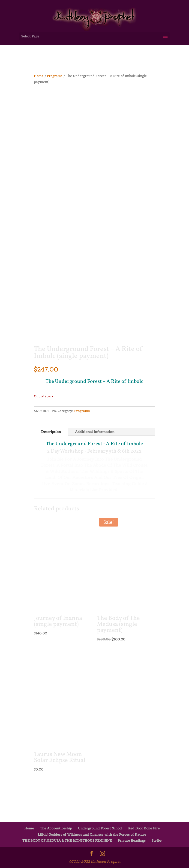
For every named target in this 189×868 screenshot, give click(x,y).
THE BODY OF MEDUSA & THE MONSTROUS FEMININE (67, 841)
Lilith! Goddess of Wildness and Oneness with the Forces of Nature (92, 834)
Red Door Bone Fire (144, 828)
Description (51, 432)
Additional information (95, 432)
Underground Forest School (100, 828)
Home (39, 76)
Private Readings (132, 841)
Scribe (157, 841)
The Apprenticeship (56, 828)
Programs (55, 76)
